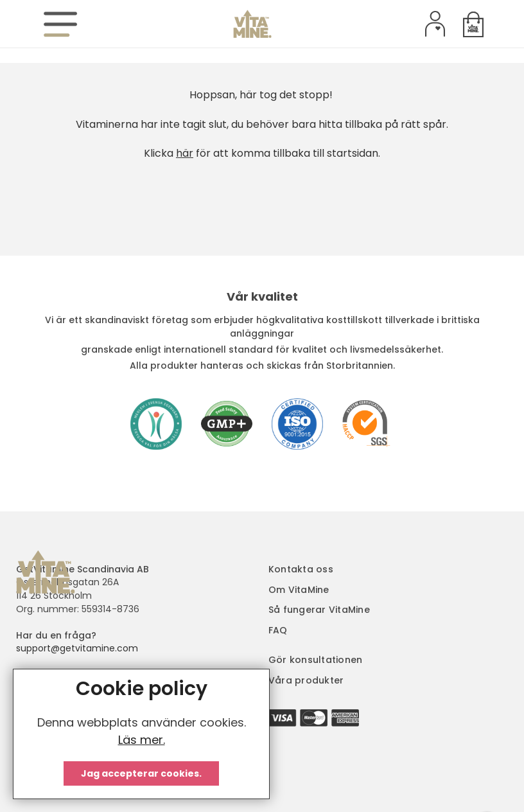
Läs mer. (142, 740)
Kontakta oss (301, 569)
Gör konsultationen (315, 660)
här (185, 153)
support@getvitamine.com (77, 648)
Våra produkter (306, 680)
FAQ (278, 630)
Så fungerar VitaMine (319, 610)
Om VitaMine (299, 590)
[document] (141, 734)
